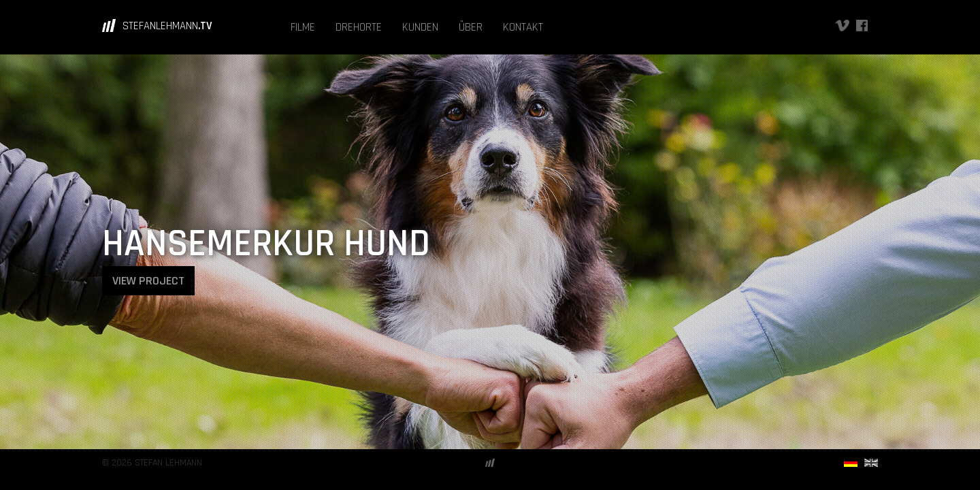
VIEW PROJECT (148, 281)
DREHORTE (359, 27)
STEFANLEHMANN (167, 26)
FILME (303, 27)
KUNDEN (420, 27)
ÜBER (471, 27)
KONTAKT (523, 27)
